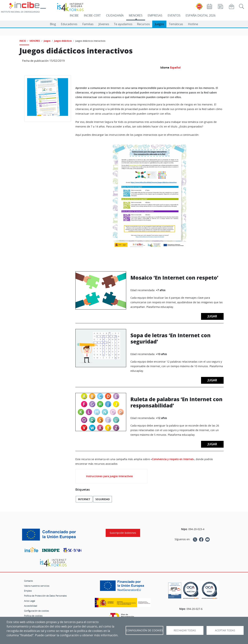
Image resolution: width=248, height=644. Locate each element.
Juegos (159, 24)
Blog (53, 24)
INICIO (23, 41)
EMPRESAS (155, 15)
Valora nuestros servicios (37, 586)
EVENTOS (174, 15)
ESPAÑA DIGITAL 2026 (201, 15)
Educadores (69, 24)
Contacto (28, 581)
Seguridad (103, 499)
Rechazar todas (185, 630)
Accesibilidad (31, 606)
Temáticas (176, 24)
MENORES (136, 15)
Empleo (28, 591)
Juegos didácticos (63, 41)
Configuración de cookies (37, 611)
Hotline (193, 24)
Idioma (165, 68)
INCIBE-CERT (92, 15)
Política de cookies (33, 616)
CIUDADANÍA (115, 15)
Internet (84, 499)
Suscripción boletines (123, 533)
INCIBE (74, 15)
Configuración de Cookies (144, 630)
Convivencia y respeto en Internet (173, 459)
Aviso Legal (30, 601)
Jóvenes (104, 24)
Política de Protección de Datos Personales (45, 596)
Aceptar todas (225, 630)
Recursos (143, 24)
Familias (88, 24)
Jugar (212, 316)
